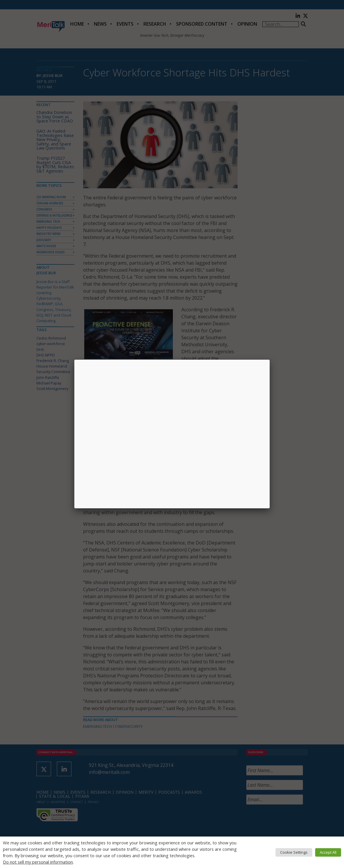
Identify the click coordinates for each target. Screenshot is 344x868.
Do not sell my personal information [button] (38, 862)
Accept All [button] (328, 852)
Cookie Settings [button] (294, 852)
